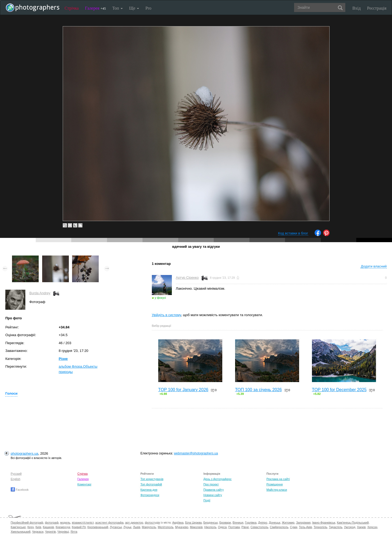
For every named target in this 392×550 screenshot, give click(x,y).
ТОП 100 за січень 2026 (258, 390)
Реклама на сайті (278, 479)
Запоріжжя (303, 522)
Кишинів (48, 527)
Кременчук (63, 527)
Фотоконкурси (150, 495)
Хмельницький (21, 532)
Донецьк (274, 522)
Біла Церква (193, 522)
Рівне (245, 527)
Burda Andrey (40, 293)
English (15, 479)
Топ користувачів (152, 479)
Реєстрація (377, 8)
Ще (134, 8)
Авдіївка (178, 522)
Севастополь (259, 527)
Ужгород (350, 527)
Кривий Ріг (79, 527)
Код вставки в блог (293, 233)
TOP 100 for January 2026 (183, 390)
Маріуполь (149, 527)
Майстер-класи (277, 490)
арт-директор (134, 522)
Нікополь (210, 527)
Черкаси (38, 532)
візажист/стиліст (83, 522)
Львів (136, 527)
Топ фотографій (151, 484)
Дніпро (263, 522)
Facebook (20, 490)
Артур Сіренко (187, 278)
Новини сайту (213, 495)
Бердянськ (211, 522)
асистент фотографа (109, 522)
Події (207, 500)
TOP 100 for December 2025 (339, 390)
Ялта (74, 532)
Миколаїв (196, 527)
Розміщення (274, 484)
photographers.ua (24, 453)
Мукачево (182, 527)
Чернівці (63, 532)
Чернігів (50, 532)
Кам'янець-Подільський (353, 522)
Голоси (11, 393)
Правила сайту (213, 490)
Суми (294, 527)
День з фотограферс (217, 479)
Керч (31, 527)
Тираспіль (336, 527)
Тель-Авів (305, 527)
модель (65, 522)
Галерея (96, 8)
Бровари (225, 522)
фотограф (52, 522)
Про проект (211, 484)
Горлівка (251, 522)
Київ (38, 527)
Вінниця (238, 522)
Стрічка (72, 8)
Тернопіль (320, 527)
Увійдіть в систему (167, 315)
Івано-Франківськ (324, 522)
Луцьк (128, 527)
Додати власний (374, 266)
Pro (148, 8)
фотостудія (153, 522)
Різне (63, 359)
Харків (361, 527)
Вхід (357, 8)
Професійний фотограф (27, 522)
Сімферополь (279, 527)
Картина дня (149, 490)
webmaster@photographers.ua (196, 453)
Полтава (234, 527)
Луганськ (116, 527)
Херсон (372, 527)
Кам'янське (18, 527)
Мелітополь (166, 527)
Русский (16, 474)
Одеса (222, 527)
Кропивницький (98, 527)
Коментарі (84, 484)
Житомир (288, 522)
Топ (118, 8)
